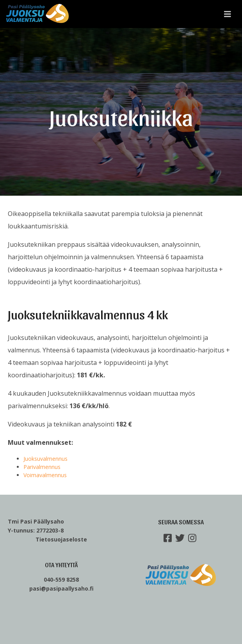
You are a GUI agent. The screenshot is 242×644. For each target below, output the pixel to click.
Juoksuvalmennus (45, 459)
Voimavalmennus (45, 475)
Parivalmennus (42, 467)
